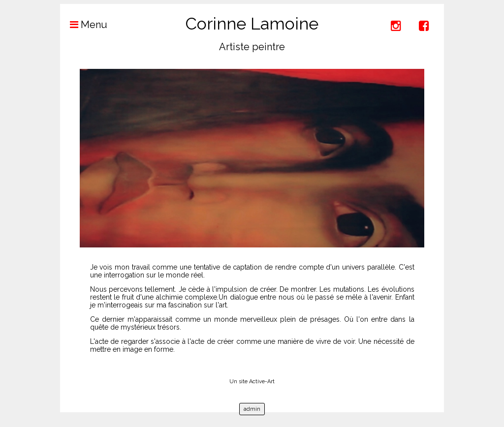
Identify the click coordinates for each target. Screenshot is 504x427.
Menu (84, 25)
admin (252, 409)
